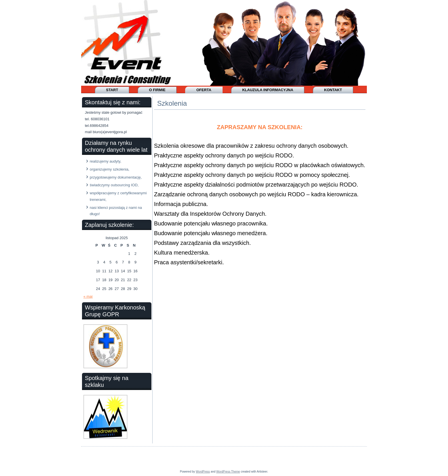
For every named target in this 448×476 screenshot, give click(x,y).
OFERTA (204, 90)
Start (112, 90)
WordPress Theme (228, 472)
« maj (88, 296)
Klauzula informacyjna (268, 90)
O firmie (157, 90)
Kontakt (333, 90)
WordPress (203, 472)
